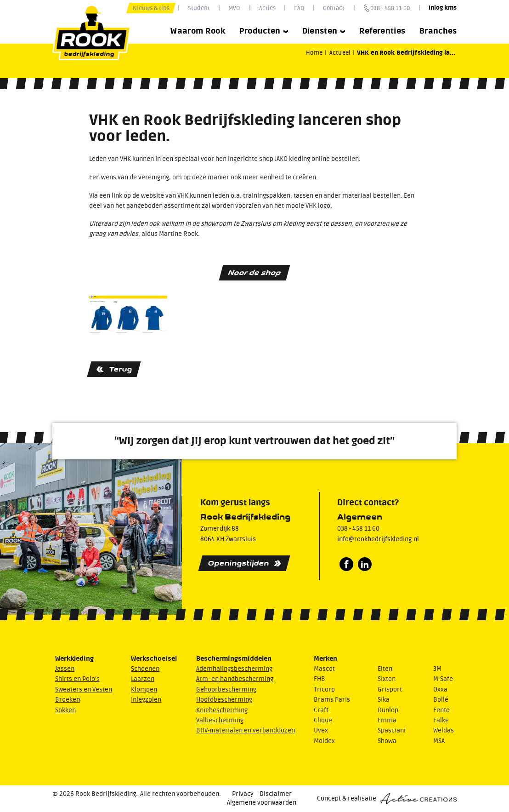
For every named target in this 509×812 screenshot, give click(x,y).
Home (314, 53)
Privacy (243, 794)
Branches (438, 31)
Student (199, 8)
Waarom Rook (198, 31)
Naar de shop (254, 272)
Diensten (324, 31)
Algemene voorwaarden (262, 803)
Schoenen (145, 669)
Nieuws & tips (151, 8)
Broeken (68, 700)
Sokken (65, 710)
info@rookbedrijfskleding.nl (378, 539)
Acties (267, 8)
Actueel (340, 53)
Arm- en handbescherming (235, 679)
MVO (234, 8)
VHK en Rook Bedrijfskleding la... (406, 53)
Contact (334, 8)
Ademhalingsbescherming (234, 669)
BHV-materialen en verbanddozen (246, 731)
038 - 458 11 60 (390, 8)
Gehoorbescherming (226, 690)
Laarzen (143, 679)
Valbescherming (220, 721)
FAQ (299, 8)
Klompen (144, 690)
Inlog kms (443, 8)
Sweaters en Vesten (84, 690)
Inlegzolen (146, 700)
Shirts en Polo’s (77, 679)
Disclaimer (276, 794)
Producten (264, 31)
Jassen (65, 669)
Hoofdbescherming (224, 700)
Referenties (382, 31)
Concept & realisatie (387, 799)
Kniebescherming (222, 710)
